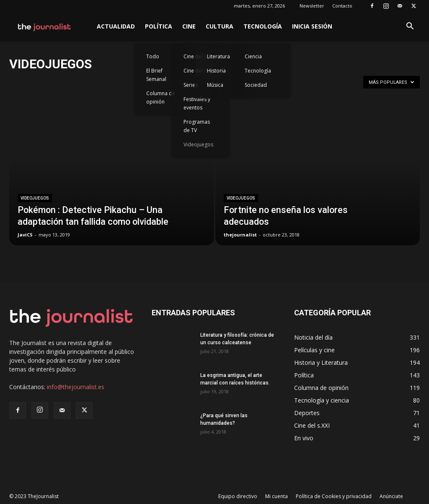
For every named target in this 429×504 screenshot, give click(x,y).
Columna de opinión (161, 97)
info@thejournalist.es (76, 387)
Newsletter (312, 6)
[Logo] (45, 26)
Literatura (218, 56)
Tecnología (263, 26)
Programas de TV (197, 126)
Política (159, 26)
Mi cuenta (277, 496)
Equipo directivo (238, 496)
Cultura (220, 26)
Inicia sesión (312, 26)
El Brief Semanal (156, 75)
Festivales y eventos (197, 103)
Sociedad (256, 85)
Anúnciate (391, 496)
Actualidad (116, 26)
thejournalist (240, 235)
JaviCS (25, 235)
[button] (410, 27)
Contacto (342, 6)
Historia (216, 71)
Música (215, 85)
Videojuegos (198, 144)
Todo (153, 56)
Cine (189, 26)
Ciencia (253, 56)
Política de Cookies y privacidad (334, 496)
